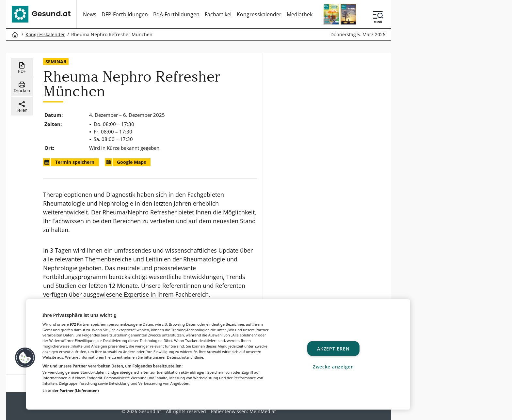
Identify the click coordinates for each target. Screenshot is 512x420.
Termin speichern (69, 162)
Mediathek (300, 14)
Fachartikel (218, 14)
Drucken (22, 87)
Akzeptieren (333, 349)
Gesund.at (150, 412)
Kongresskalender (259, 14)
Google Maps (125, 162)
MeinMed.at (263, 412)
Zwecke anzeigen (333, 366)
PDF (22, 68)
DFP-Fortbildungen (125, 14)
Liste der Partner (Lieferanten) (71, 390)
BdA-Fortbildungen (176, 14)
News (90, 14)
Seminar (56, 62)
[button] (25, 358)
